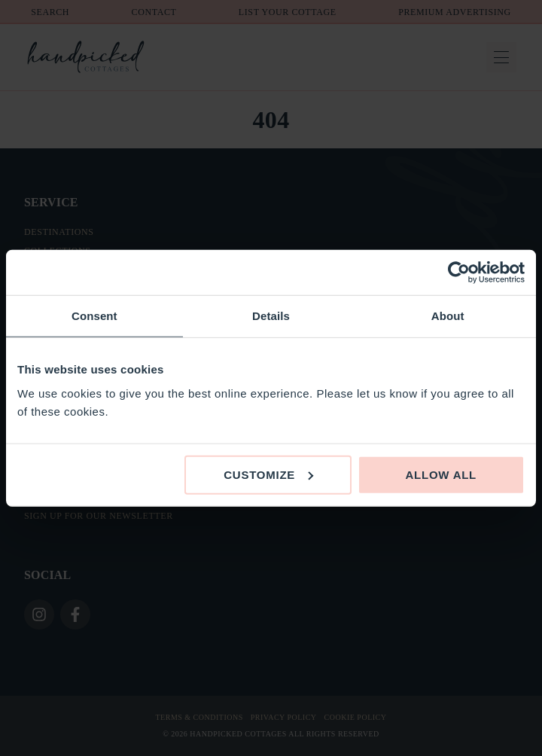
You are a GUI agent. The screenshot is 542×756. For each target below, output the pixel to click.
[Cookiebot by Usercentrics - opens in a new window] (459, 273)
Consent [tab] (94, 316)
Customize (268, 474)
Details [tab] (271, 316)
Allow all (442, 474)
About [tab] (448, 316)
